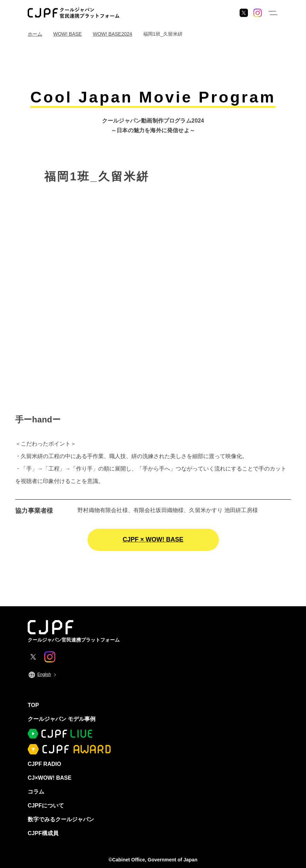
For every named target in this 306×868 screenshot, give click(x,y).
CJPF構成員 (43, 833)
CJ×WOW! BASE (50, 778)
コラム (36, 792)
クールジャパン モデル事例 (62, 719)
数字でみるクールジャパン (61, 819)
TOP (33, 705)
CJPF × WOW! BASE (153, 539)
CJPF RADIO (44, 764)
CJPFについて (46, 806)
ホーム (35, 34)
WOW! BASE (67, 34)
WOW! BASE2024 (112, 34)
